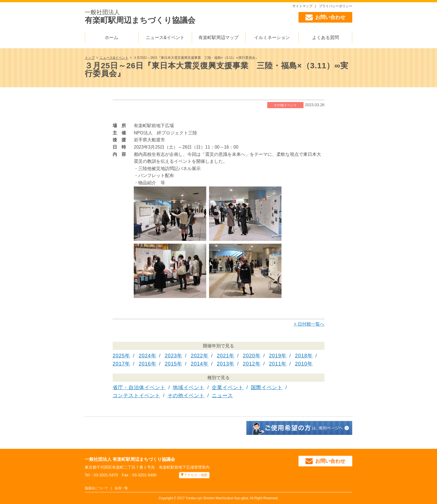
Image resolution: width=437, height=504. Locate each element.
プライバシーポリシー (336, 6)
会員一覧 (121, 488)
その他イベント (285, 105)
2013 (223, 364)
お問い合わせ (325, 17)
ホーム (111, 37)
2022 (197, 356)
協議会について (96, 488)
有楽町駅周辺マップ (219, 37)
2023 (171, 356)
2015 (171, 364)
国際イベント (267, 387)
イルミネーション (272, 37)
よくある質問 (326, 37)
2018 (301, 356)
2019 (275, 356)
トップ (90, 58)
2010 (301, 364)
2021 (223, 356)
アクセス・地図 (196, 475)
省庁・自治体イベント (139, 387)
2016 (145, 364)
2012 (249, 364)
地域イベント (189, 387)
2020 (249, 356)
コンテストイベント (136, 396)
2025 (119, 356)
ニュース (222, 396)
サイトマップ (302, 6)
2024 (145, 356)
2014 (197, 364)
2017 (119, 364)
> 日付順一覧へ (309, 324)
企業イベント (228, 387)
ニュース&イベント (165, 37)
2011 (275, 364)
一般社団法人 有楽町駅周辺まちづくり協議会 (130, 459)
